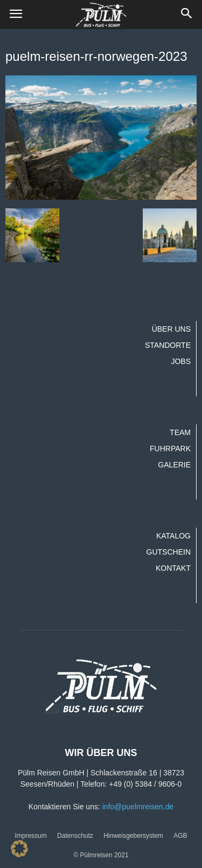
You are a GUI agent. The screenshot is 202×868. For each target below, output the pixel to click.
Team (180, 432)
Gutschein (169, 552)
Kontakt (173, 568)
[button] (187, 15)
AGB (180, 836)
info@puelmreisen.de (138, 807)
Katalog (173, 536)
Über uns (171, 329)
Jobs (181, 361)
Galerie (174, 465)
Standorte (168, 345)
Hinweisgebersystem (133, 836)
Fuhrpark (170, 449)
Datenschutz (75, 836)
